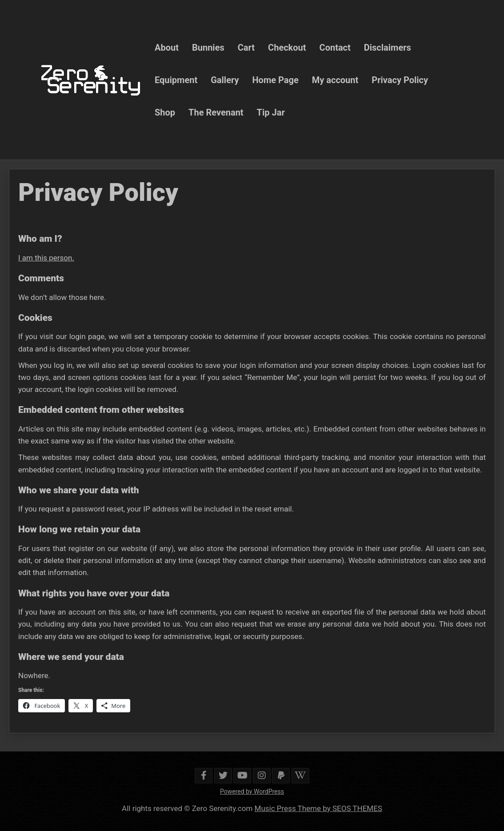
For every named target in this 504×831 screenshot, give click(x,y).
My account (335, 80)
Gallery (225, 80)
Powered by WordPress (252, 791)
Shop (165, 112)
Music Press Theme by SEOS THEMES (318, 808)
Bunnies (208, 47)
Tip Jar (271, 112)
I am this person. (46, 258)
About (167, 47)
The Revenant (216, 112)
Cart (246, 47)
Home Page (276, 80)
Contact (335, 47)
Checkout (287, 47)
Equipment (176, 80)
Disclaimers (388, 47)
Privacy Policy (400, 80)
